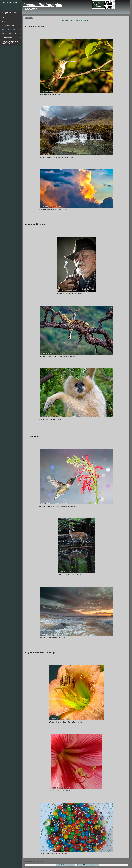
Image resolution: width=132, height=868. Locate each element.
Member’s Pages (7, 38)
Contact (4, 22)
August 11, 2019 (29, 18)
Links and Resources (8, 26)
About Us (5, 18)
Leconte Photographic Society (9, 13)
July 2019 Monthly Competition (66, 865)
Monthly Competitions (9, 30)
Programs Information (9, 34)
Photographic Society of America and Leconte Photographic (10, 43)
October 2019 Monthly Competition (88, 865)
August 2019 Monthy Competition (77, 20)
